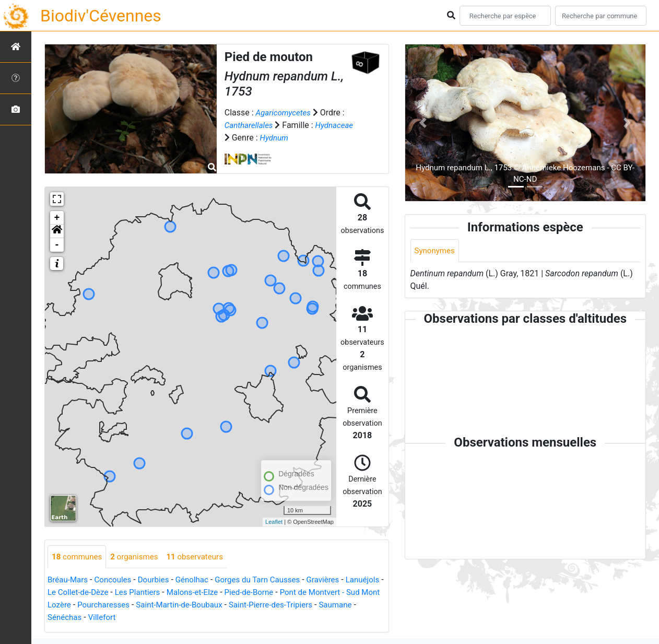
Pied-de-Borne (303, 593)
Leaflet (274, 522)
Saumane (99, 618)
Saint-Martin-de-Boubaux (265, 606)
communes (78, 557)
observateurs (202, 557)
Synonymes (436, 251)
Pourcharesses (184, 606)
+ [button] (57, 218)
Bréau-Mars (69, 581)
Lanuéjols (66, 593)
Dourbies (159, 581)
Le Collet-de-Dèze (122, 593)
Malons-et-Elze (243, 593)
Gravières (338, 581)
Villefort (181, 618)
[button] (57, 231)
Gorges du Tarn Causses (269, 581)
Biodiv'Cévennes (101, 16)
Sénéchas (141, 618)
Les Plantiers (185, 593)
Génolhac (200, 581)
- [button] (57, 245)
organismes (139, 557)
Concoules (116, 581)
